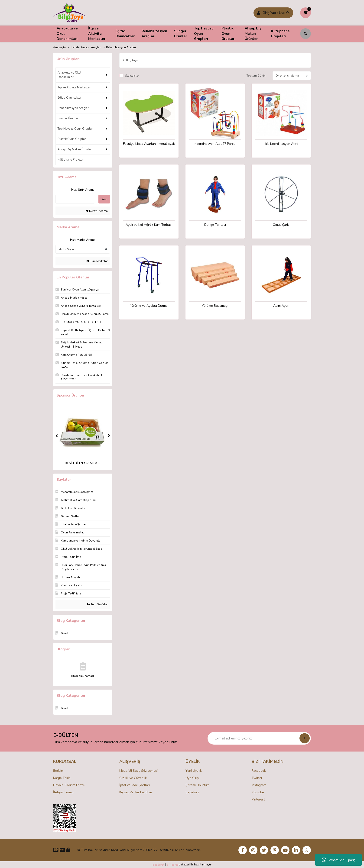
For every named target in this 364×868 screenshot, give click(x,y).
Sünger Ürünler (68, 118)
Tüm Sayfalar (97, 604)
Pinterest (258, 799)
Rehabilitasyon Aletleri (121, 47)
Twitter (257, 778)
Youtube (258, 792)
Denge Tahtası (215, 225)
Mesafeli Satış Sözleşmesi (138, 771)
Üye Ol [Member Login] (284, 13)
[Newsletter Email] (259, 738)
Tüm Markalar (97, 261)
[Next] (109, 436)
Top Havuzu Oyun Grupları (76, 129)
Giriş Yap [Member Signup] (269, 13)
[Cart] (305, 13)
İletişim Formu (63, 792)
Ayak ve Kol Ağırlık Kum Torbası (149, 225)
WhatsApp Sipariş (339, 860)
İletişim (58, 771)
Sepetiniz (192, 792)
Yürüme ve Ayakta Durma (149, 306)
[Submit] (305, 738)
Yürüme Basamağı (215, 306)
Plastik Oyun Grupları (72, 139)
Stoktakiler (132, 76)
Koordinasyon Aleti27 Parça (215, 144)
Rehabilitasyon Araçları (73, 108)
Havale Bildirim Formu (69, 785)
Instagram (259, 785)
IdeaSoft (158, 865)
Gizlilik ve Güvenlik (133, 778)
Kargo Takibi (62, 778)
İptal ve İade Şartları (135, 785)
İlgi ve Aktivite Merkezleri (74, 87)
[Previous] (57, 436)
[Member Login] (259, 13)
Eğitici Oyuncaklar (70, 98)
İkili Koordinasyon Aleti (281, 144)
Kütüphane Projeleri (71, 160)
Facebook (259, 771)
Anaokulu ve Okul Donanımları (69, 75)
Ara (104, 199)
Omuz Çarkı (281, 225)
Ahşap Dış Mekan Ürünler (75, 149)
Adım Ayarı (281, 306)
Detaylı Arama (97, 211)
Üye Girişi (192, 778)
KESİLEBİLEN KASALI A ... (83, 463)
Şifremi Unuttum (197, 785)
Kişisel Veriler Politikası (136, 792)
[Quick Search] (75, 199)
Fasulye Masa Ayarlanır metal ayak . (149, 146)
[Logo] (70, 13)
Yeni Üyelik (194, 771)
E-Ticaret (172, 865)
